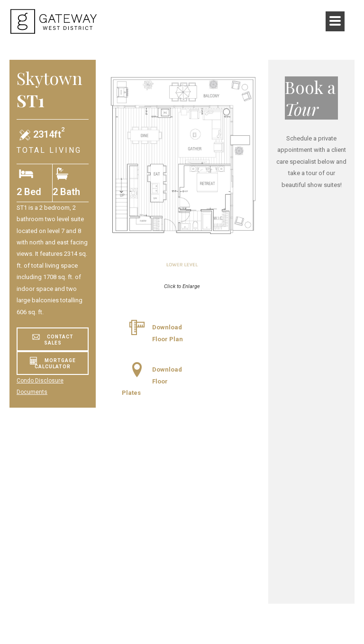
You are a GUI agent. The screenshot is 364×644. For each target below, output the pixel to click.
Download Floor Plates (152, 381)
